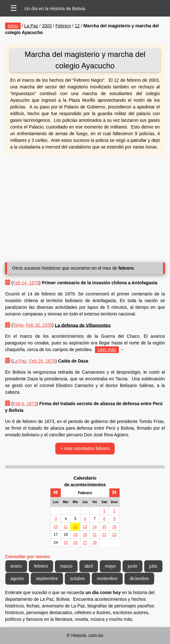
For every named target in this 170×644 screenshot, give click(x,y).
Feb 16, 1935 (39, 325)
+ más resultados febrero (85, 448)
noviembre (107, 578)
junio (133, 566)
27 (85, 543)
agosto (17, 578)
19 (75, 535)
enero (16, 566)
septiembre (47, 578)
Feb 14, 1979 (26, 283)
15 (104, 527)
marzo (66, 566)
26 (75, 543)
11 (66, 527)
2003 (47, 26)
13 (85, 527)
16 (114, 527)
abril (89, 566)
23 (114, 535)
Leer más (107, 350)
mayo (110, 566)
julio (153, 566)
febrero (41, 566)
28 (95, 543)
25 (66, 543)
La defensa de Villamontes (83, 325)
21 (95, 535)
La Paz (31, 26)
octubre (77, 578)
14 (95, 527)
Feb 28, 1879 (42, 361)
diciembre (139, 578)
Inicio (13, 26)
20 (85, 535)
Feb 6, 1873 (25, 404)
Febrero (63, 26)
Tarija (18, 325)
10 (56, 527)
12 (77, 26)
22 (104, 535)
